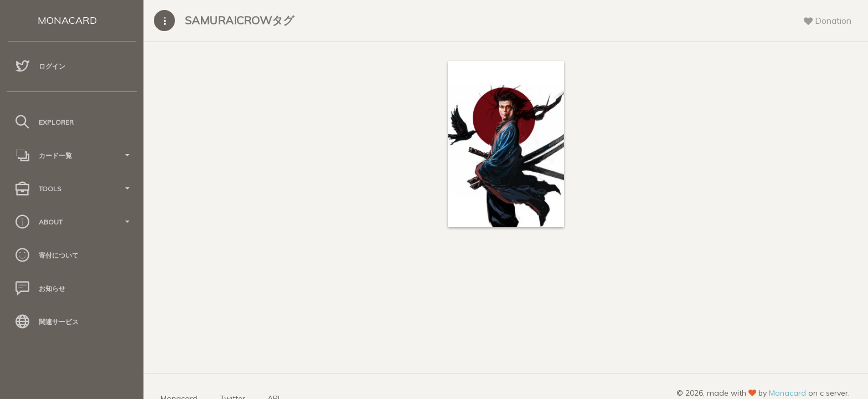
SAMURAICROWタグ (239, 20)
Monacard (787, 393)
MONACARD (67, 20)
